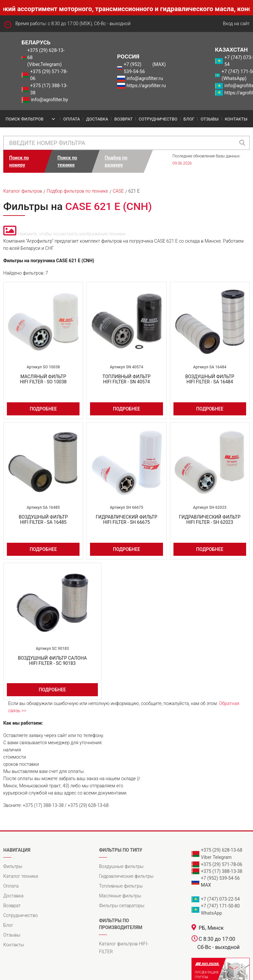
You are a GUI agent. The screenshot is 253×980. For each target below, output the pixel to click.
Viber (206, 857)
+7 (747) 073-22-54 (220, 899)
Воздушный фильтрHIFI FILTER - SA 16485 (43, 520)
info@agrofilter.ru (145, 79)
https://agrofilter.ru (146, 86)
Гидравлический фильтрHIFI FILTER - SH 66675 (127, 520)
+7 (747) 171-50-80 (220, 906)
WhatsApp (211, 913)
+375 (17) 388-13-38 (49, 89)
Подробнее (43, 409)
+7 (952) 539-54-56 (134, 68)
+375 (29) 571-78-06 (49, 75)
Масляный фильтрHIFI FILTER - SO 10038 (43, 379)
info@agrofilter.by (50, 100)
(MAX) (159, 64)
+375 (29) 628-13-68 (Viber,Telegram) (46, 57)
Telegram (222, 857)
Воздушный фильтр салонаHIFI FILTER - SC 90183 (52, 661)
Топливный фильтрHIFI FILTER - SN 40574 (126, 379)
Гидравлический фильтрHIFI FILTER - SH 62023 (210, 520)
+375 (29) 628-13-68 (222, 850)
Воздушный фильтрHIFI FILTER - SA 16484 (210, 379)
